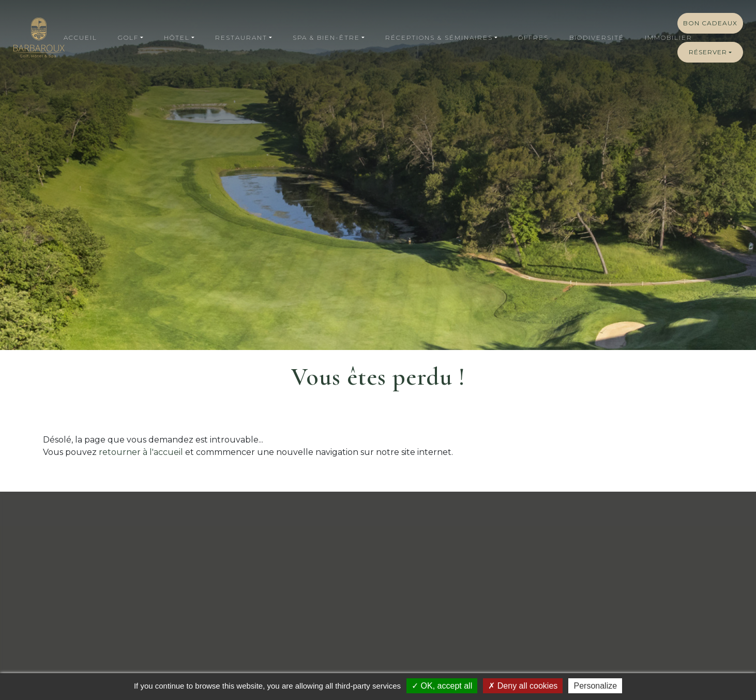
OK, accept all (442, 686)
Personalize (595, 686)
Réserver (708, 52)
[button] (131, 38)
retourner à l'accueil (141, 452)
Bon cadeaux (710, 23)
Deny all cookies (523, 686)
